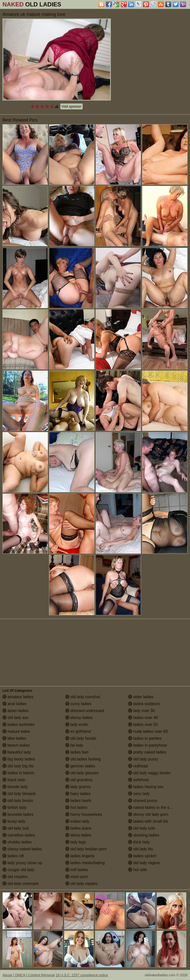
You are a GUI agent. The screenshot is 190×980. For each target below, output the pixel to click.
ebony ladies (79, 718)
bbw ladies (14, 738)
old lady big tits (18, 766)
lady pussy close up (22, 863)
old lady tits (141, 849)
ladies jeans (78, 828)
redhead (138, 766)
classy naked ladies (22, 849)
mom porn (77, 877)
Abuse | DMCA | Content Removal (29, 975)
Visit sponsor (71, 106)
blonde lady (15, 787)
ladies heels (78, 801)
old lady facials (81, 738)
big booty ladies (19, 759)
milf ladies (77, 870)
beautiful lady (17, 752)
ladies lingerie (80, 856)
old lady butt (16, 828)
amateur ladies (18, 697)
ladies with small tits (148, 821)
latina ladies (78, 835)
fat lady (74, 745)
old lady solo (142, 828)
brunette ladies (18, 814)
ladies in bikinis (18, 773)
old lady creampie (21, 884)
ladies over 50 (143, 725)
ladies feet (77, 752)
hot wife (138, 870)
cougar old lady (18, 870)
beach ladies (16, 745)
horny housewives (84, 814)
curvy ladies (78, 704)
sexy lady (139, 794)
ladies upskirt (142, 856)
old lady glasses (82, 773)
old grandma (79, 780)
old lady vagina (144, 863)
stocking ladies (144, 835)
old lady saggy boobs (149, 773)
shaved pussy (143, 801)
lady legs (76, 842)
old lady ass (15, 718)
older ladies (141, 697)
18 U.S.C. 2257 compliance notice (82, 975)
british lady (14, 807)
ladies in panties (145, 738)
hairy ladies (78, 794)
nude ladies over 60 (148, 731)
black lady (14, 780)
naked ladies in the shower (154, 807)
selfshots (139, 780)
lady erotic (77, 725)
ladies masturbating (85, 863)
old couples (15, 877)
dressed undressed (85, 711)
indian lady (77, 821)
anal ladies (14, 704)
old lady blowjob (19, 794)
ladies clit (13, 856)
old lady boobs (18, 801)
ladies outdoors (144, 704)
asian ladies (15, 711)
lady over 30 (142, 711)
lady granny (78, 787)
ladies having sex (146, 787)
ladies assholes (19, 725)
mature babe (16, 731)
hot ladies (76, 807)
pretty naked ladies (147, 752)
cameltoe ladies (19, 835)
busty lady (14, 821)
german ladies (80, 766)
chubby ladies (17, 842)
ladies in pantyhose (148, 745)
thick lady (139, 842)
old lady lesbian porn (86, 849)
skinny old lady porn (148, 814)
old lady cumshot (83, 697)
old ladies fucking (83, 759)
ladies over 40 (143, 718)
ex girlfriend (78, 731)
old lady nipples (82, 884)
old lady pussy (143, 759)
